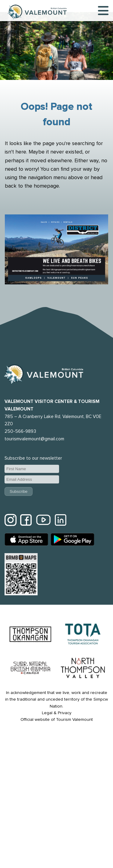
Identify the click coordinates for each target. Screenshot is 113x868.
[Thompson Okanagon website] (30, 635)
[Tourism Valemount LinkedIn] (61, 521)
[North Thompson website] (83, 669)
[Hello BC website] (30, 669)
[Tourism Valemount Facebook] (26, 521)
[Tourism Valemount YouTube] (43, 521)
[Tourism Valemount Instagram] (11, 521)
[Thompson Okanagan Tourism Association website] (83, 635)
